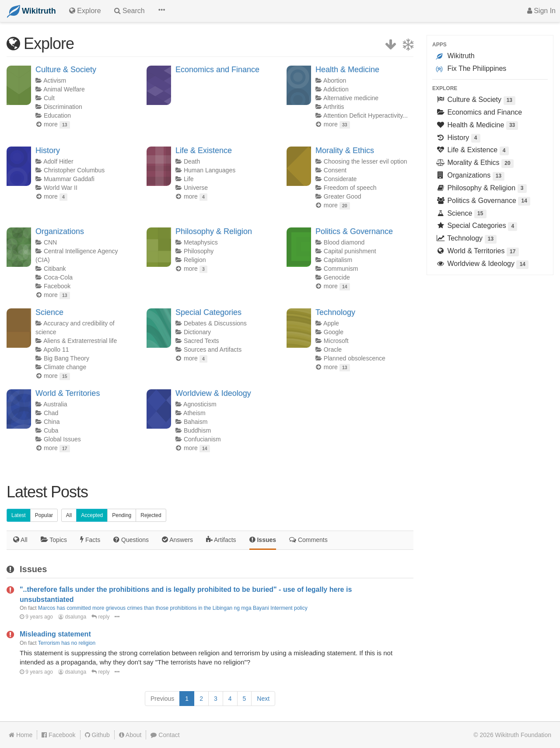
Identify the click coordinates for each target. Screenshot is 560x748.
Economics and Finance (217, 70)
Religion (195, 260)
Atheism (194, 413)
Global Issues (62, 439)
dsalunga (72, 617)
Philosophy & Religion (214, 231)
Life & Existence (204, 150)
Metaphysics (201, 242)
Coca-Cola (58, 277)
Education (57, 115)
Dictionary (197, 332)
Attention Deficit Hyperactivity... (366, 115)
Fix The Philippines (471, 69)
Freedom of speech (350, 188)
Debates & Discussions (215, 323)
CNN (50, 242)
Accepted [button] (92, 515)
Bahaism (196, 422)
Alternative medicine (351, 98)
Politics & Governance (354, 231)
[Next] (263, 699)
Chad (51, 413)
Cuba (51, 430)
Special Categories (208, 312)
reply (100, 617)
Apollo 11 (56, 350)
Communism (341, 269)
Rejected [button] (151, 515)
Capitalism (338, 260)
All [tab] (20, 540)
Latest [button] (19, 515)
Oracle (333, 350)
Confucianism (202, 439)
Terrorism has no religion (67, 643)
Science (49, 312)
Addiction (336, 89)
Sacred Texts (201, 341)
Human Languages (210, 170)
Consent (335, 170)
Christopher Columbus (74, 170)
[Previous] (162, 699)
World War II (61, 188)
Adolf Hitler (58, 161)
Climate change (65, 367)
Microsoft (336, 341)
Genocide (337, 277)
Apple (331, 323)
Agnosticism (200, 404)
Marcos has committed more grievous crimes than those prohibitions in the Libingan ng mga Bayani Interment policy (173, 608)
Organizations (60, 231)
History (48, 150)
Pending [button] (122, 515)
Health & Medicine (347, 70)
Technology (335, 312)
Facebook (57, 286)
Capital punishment (350, 251)
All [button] (69, 515)
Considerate (340, 179)
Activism (55, 80)
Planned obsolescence (355, 358)
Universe (196, 188)
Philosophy (199, 251)
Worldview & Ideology (213, 393)
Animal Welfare (64, 89)
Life (189, 179)
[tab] (54, 540)
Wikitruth (455, 56)
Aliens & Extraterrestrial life (80, 341)
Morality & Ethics (345, 150)
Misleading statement (55, 634)
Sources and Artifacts (213, 350)
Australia (55, 404)
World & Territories (68, 393)
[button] (161, 11)
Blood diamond (344, 242)
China (52, 422)
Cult (49, 98)
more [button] (57, 124)
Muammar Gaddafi (69, 179)
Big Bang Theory (66, 358)
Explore (445, 88)
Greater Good (343, 196)
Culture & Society (66, 70)
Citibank (55, 269)
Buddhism (197, 430)
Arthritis (334, 107)
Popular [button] (44, 515)
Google (334, 332)
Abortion (335, 80)
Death (192, 161)
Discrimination (63, 107)
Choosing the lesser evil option (366, 161)
